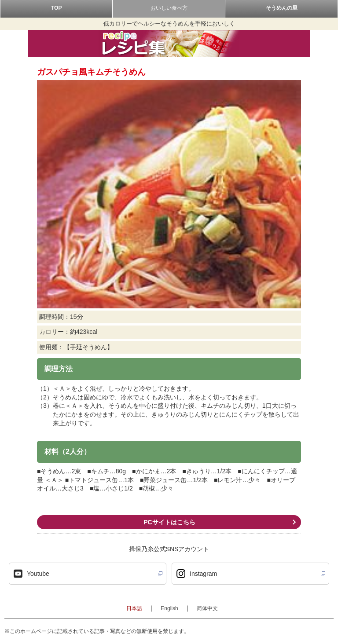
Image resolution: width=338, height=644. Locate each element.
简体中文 (207, 608)
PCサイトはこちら (169, 522)
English (169, 608)
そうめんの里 (282, 8)
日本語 (134, 608)
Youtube (38, 574)
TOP (56, 8)
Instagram (203, 574)
